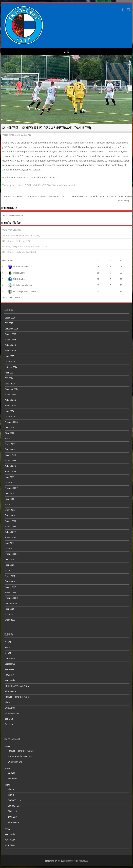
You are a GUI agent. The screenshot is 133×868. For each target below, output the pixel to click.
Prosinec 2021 (11, 554)
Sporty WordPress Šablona (56, 860)
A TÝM (8, 642)
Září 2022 (9, 505)
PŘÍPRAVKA (10, 691)
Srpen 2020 (10, 620)
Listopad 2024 (11, 367)
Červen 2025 (11, 334)
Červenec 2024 (12, 389)
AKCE (7, 647)
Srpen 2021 (10, 576)
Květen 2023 (10, 461)
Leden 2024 (10, 417)
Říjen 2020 (10, 609)
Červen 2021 (11, 587)
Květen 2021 (10, 592)
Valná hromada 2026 (12, 230)
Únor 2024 (9, 411)
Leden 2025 (10, 362)
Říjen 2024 (10, 373)
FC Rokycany (17, 273)
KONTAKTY (10, 840)
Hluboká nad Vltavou (20, 285)
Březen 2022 (10, 538)
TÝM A (11, 789)
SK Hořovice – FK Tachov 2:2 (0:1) (18, 241)
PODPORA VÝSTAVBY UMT (18, 686)
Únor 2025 (9, 356)
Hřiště (7, 746)
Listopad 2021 (11, 560)
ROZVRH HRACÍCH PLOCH (18, 697)
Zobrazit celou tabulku (11, 297)
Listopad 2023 (11, 428)
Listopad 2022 (11, 494)
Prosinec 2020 (11, 598)
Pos (4, 261)
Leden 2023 (10, 483)
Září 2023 (9, 439)
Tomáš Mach (14, 135)
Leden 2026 (10, 318)
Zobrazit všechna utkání (12, 216)
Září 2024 (9, 378)
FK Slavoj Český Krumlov (22, 292)
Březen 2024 (10, 406)
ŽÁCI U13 (12, 817)
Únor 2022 (9, 543)
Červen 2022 (11, 521)
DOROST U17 (14, 806)
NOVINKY (36, 185)
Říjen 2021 (10, 565)
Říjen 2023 (10, 433)
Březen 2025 (10, 351)
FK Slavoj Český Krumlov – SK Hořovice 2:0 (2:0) (24, 247)
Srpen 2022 (10, 510)
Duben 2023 (10, 466)
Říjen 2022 (10, 499)
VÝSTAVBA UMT (12, 714)
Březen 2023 (10, 472)
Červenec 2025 (12, 329)
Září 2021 (9, 571)
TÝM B (11, 795)
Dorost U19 (10, 664)
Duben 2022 (10, 532)
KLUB (7, 769)
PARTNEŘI (10, 681)
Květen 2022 (10, 527)
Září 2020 (9, 615)
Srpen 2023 (10, 444)
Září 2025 (9, 323)
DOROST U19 (14, 800)
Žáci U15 (9, 725)
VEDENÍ (12, 773)
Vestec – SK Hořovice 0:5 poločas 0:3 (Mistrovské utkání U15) (33, 197)
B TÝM (28, 185)
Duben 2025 (10, 345)
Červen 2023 (11, 455)
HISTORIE (9, 670)
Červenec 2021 (12, 582)
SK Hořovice (17, 279)
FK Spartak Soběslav (20, 267)
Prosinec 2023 (11, 422)
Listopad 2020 (11, 603)
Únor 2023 (9, 477)
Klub (10, 261)
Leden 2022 (10, 549)
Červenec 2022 (12, 516)
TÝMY (7, 702)
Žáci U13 (9, 719)
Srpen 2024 (10, 384)
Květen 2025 (10, 340)
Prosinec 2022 (11, 488)
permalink (71, 185)
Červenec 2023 (12, 450)
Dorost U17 (10, 659)
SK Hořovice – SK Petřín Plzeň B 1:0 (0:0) (21, 236)
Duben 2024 (10, 400)
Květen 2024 (10, 395)
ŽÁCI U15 (12, 811)
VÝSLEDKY (47, 185)
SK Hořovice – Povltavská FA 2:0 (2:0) (19, 252)
